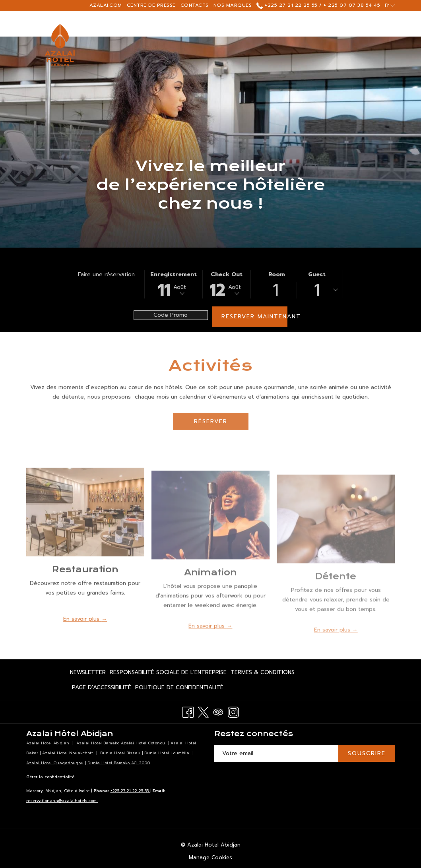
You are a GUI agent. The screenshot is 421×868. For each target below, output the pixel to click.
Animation (210, 585)
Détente (336, 589)
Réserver (211, 432)
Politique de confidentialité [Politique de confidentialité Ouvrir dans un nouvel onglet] (179, 689)
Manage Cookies (210, 857)
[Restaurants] (226, 24)
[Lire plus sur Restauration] (85, 522)
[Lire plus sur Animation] (210, 528)
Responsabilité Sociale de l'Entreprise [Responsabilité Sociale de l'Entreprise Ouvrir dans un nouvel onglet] (168, 674)
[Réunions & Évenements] (299, 24)
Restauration (85, 580)
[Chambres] (177, 24)
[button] (174, 284)
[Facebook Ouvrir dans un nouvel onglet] (188, 712)
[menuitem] (89, 672)
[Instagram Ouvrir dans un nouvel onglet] (233, 712)
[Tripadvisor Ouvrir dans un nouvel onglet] (218, 712)
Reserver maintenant (254, 317)
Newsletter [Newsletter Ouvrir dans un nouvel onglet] (88, 674)
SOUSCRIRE (367, 753)
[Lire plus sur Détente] (336, 532)
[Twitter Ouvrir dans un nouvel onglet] (203, 712)
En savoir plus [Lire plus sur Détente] (333, 642)
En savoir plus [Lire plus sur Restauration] (82, 629)
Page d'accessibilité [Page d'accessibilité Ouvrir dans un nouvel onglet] (102, 689)
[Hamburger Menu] (362, 24)
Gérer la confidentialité (50, 777)
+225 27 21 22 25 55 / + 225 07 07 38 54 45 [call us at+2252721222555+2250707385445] (318, 5)
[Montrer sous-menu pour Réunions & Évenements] (349, 24)
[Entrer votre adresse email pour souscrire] (276, 753)
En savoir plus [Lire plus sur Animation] (208, 638)
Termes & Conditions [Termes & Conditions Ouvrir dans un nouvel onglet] (263, 674)
